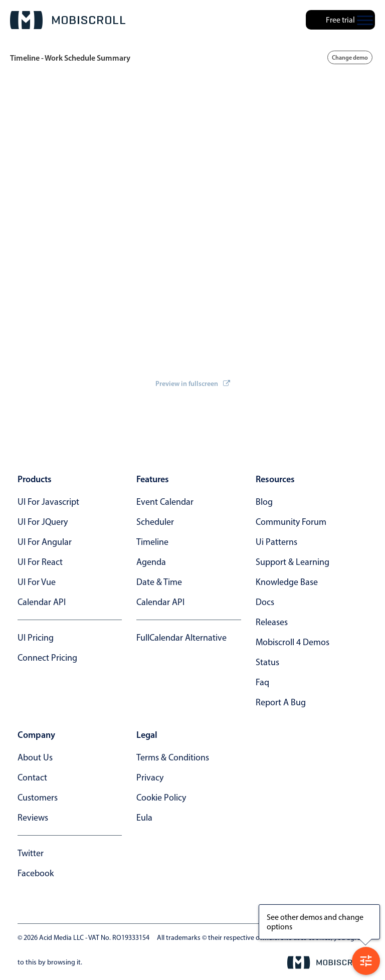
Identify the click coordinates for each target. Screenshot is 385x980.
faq (262, 682)
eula (144, 818)
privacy (150, 777)
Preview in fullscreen (193, 383)
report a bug (281, 702)
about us (35, 757)
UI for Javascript (48, 502)
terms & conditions (173, 757)
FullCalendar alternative (181, 638)
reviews (33, 818)
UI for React (40, 562)
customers (38, 798)
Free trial (340, 20)
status (267, 662)
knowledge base (287, 582)
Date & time (159, 582)
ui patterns (276, 542)
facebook (36, 873)
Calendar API (42, 602)
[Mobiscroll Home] (68, 20)
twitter (31, 853)
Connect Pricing (47, 658)
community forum (291, 522)
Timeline (152, 542)
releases (272, 622)
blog (264, 502)
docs (265, 602)
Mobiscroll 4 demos (293, 642)
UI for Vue (37, 582)
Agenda (151, 562)
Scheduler (155, 522)
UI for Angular (45, 542)
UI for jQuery (43, 522)
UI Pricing (36, 638)
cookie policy (161, 798)
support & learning (293, 562)
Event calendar (165, 502)
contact (32, 777)
